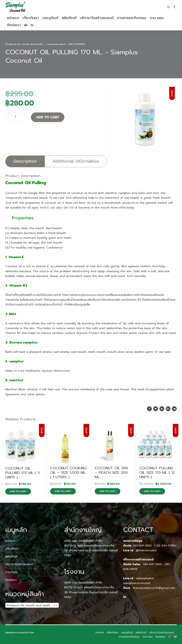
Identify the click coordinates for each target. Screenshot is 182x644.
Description (25, 161)
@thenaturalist (146, 550)
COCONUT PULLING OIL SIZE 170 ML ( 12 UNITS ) (157, 473)
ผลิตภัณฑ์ (69, 18)
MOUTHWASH (77, 44)
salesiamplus (145, 578)
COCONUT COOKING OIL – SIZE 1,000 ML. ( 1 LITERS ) (68, 473)
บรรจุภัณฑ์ (50, 18)
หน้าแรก (13, 18)
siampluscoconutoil (137, 583)
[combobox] (32, 605)
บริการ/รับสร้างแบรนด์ (97, 18)
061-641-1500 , (153, 564)
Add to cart (48, 117)
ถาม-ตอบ (157, 18)
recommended (56, 44)
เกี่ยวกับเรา (31, 18)
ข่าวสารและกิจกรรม (132, 18)
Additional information (76, 161)
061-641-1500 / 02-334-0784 (154, 546)
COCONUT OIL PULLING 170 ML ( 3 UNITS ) (22, 473)
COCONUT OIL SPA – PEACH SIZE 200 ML (112, 473)
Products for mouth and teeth (24, 44)
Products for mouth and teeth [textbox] (31, 605)
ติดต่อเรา (14, 25)
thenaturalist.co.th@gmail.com (154, 588)
